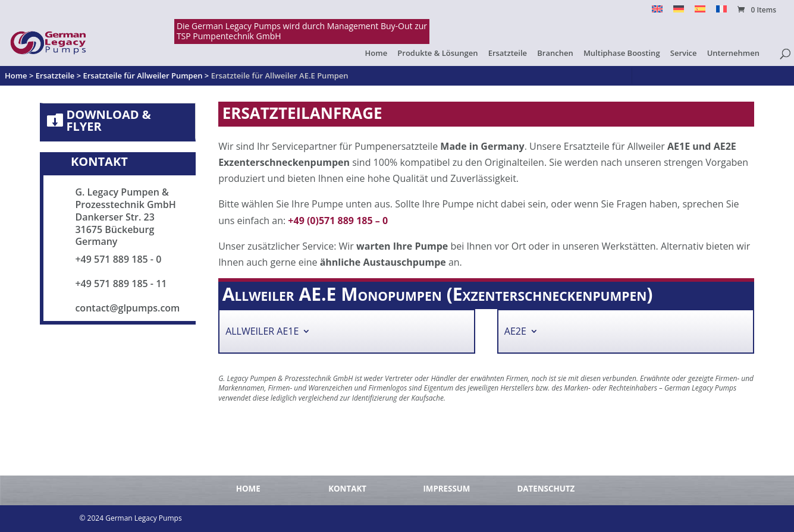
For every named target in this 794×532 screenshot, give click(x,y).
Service (684, 53)
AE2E (515, 334)
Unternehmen (733, 53)
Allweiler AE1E (262, 334)
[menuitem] (657, 12)
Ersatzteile (508, 53)
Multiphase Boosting (622, 53)
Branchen (555, 53)
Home (376, 53)
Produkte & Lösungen (437, 53)
